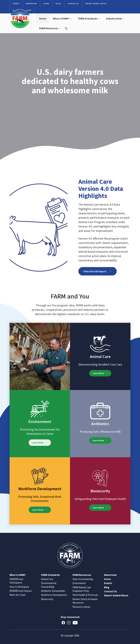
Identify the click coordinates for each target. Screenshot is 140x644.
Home (43, 18)
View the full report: (95, 271)
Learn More (98, 373)
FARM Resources (50, 28)
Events (16, 4)
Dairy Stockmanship (83, 579)
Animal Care (47, 579)
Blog (58, 4)
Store (46, 4)
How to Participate (19, 587)
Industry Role (115, 18)
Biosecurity (47, 599)
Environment (79, 583)
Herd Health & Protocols (85, 595)
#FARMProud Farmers (21, 591)
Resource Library (81, 607)
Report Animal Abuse (96, 4)
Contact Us (73, 4)
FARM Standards (89, 18)
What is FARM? (62, 18)
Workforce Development (54, 595)
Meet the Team (18, 595)
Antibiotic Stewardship (53, 591)
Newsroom (31, 4)
